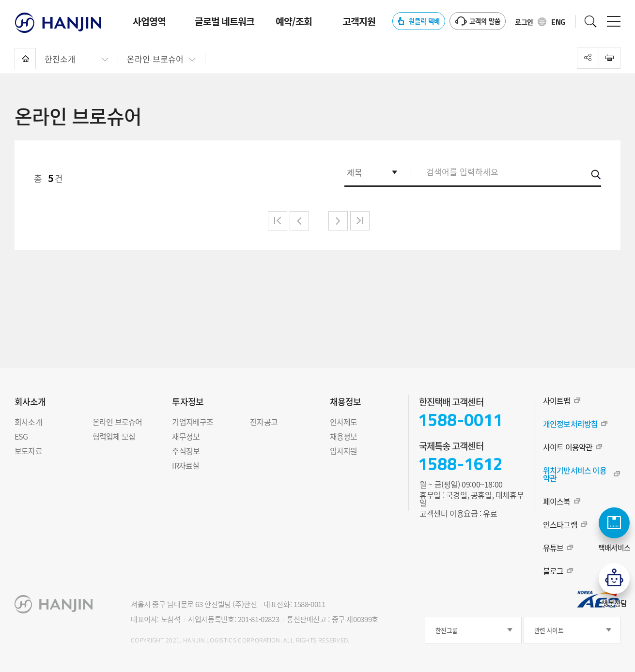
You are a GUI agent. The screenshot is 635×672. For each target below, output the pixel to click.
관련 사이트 (549, 630)
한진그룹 (446, 630)
